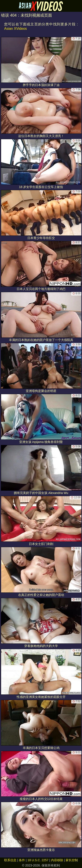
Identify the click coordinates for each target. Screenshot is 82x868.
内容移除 (57, 860)
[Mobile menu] (4, 6)
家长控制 (72, 860)
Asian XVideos (16, 29)
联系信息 (10, 860)
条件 (22, 860)
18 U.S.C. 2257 (38, 860)
